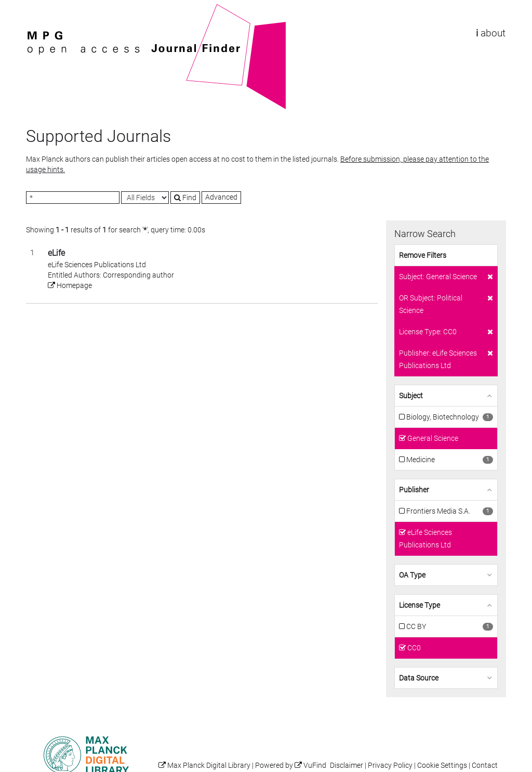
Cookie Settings (442, 766)
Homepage (70, 285)
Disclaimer (347, 766)
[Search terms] (73, 198)
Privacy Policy (390, 766)
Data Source (419, 678)
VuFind (42, 9)
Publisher (414, 490)
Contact (485, 766)
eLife (56, 253)
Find (185, 198)
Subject (411, 396)
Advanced (221, 197)
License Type (420, 605)
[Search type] (145, 198)
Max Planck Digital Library (209, 766)
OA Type (412, 575)
